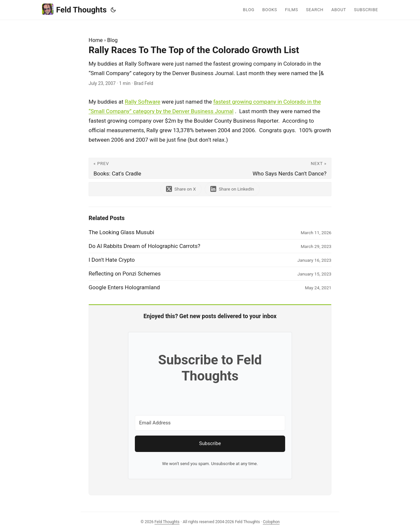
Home (96, 40)
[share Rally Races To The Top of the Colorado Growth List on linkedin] (232, 189)
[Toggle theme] (113, 10)
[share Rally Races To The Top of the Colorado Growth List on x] (181, 189)
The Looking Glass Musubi (121, 232)
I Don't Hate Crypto (112, 260)
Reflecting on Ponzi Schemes (125, 274)
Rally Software (142, 102)
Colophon (271, 522)
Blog (113, 40)
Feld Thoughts (74, 9)
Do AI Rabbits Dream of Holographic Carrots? (144, 246)
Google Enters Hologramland (124, 287)
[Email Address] (210, 423)
